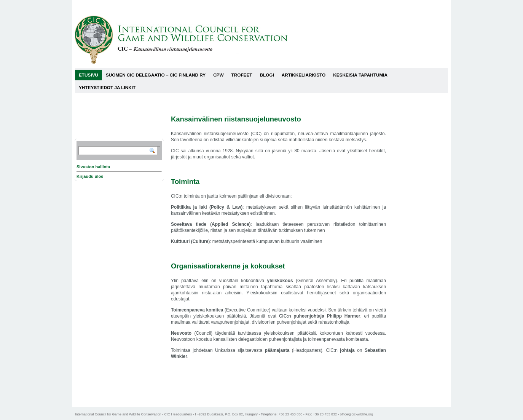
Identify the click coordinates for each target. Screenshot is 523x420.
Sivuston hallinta (93, 167)
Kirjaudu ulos (90, 176)
